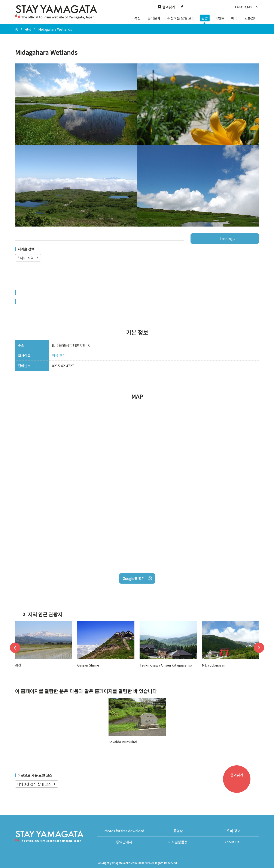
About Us (232, 842)
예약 (234, 18)
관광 (205, 18)
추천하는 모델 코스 (181, 18)
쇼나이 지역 (28, 258)
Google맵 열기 (137, 578)
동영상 (178, 831)
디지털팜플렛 (178, 842)
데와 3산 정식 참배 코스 (37, 784)
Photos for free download (124, 831)
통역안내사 (124, 842)
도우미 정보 (232, 831)
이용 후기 (59, 355)
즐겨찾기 (166, 7)
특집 (137, 18)
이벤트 (220, 18)
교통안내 (251, 18)
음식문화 (154, 18)
